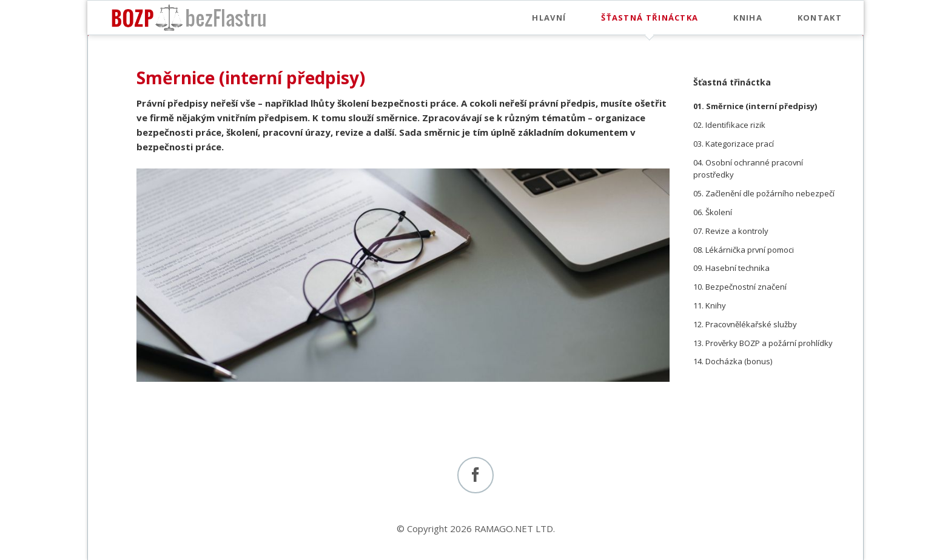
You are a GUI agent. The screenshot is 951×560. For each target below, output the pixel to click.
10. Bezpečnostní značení (740, 287)
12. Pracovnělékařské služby (745, 324)
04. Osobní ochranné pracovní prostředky (748, 169)
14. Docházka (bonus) (733, 361)
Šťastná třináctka (732, 82)
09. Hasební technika (731, 268)
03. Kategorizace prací (734, 144)
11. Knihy (710, 305)
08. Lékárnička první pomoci (744, 250)
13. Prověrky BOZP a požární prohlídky (763, 343)
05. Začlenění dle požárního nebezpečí (764, 193)
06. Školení (713, 212)
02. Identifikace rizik (729, 125)
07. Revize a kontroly (731, 231)
